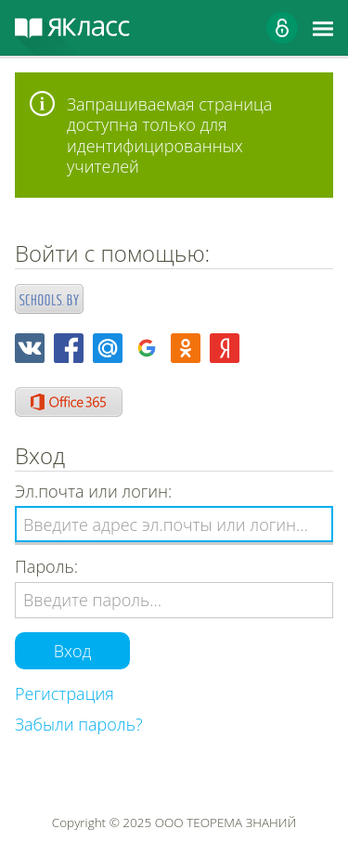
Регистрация (64, 693)
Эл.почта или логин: (93, 492)
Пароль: (46, 567)
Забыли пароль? (79, 724)
